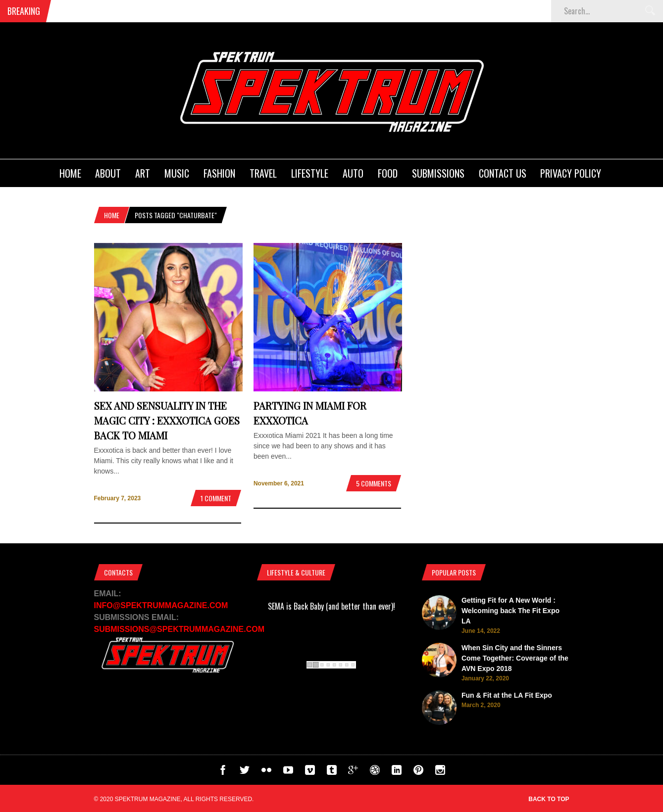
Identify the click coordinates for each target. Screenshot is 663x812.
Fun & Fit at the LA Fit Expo (507, 695)
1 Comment (216, 498)
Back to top (549, 799)
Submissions (438, 173)
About (108, 173)
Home (70, 173)
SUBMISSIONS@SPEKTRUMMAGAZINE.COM (179, 629)
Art (143, 173)
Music (177, 173)
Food (388, 173)
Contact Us (503, 173)
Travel (263, 173)
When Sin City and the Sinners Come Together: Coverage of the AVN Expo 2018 (515, 658)
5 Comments (374, 483)
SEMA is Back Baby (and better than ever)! (331, 606)
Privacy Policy (571, 173)
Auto (353, 173)
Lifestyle (310, 173)
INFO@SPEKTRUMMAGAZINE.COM (161, 605)
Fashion (219, 173)
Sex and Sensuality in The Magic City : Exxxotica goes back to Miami (167, 420)
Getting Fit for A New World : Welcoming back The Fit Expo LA (510, 611)
